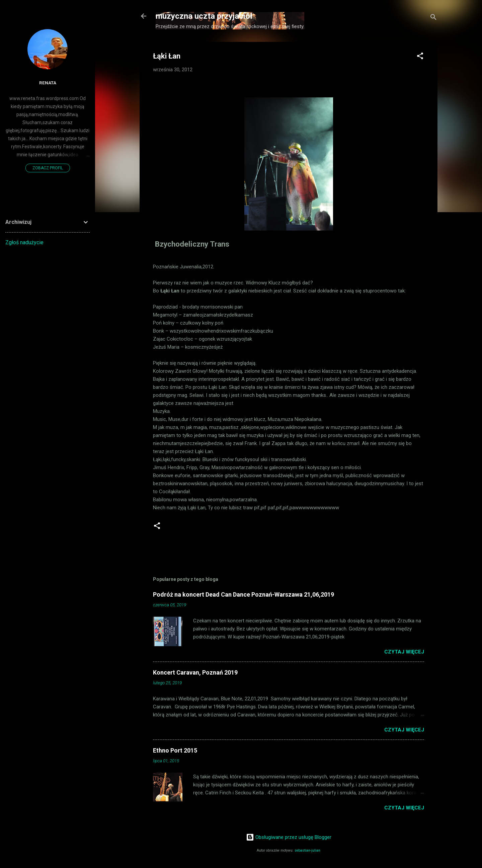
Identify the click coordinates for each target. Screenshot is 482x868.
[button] (420, 57)
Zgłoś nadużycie (24, 242)
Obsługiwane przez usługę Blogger (289, 837)
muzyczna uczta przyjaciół (204, 16)
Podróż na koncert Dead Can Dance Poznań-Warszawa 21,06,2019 (244, 594)
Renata (48, 83)
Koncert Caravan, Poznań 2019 (195, 672)
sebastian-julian (307, 850)
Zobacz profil (48, 168)
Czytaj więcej (404, 652)
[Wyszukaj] (433, 18)
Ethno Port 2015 (175, 750)
